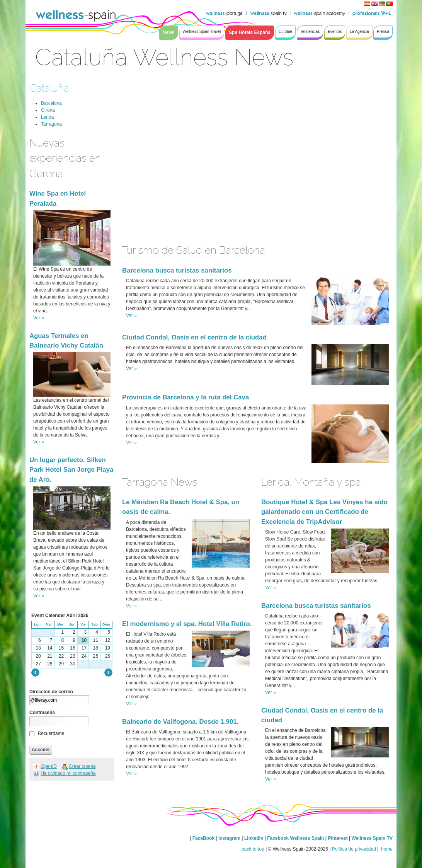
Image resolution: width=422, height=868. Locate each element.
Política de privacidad (354, 849)
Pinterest (338, 838)
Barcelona (51, 103)
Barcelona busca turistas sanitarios (177, 270)
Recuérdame (51, 733)
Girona (48, 110)
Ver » (39, 318)
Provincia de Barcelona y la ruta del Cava (185, 397)
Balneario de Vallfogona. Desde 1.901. (180, 722)
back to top (253, 849)
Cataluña (49, 88)
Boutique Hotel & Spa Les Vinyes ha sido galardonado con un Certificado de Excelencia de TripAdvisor (324, 512)
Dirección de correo (51, 692)
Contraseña (42, 713)
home (386, 849)
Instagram (229, 838)
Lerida (47, 117)
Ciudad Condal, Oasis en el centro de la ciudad (194, 337)
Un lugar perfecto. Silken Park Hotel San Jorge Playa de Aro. (71, 470)
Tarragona (51, 124)
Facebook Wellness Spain (295, 838)
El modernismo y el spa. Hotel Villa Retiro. (187, 624)
